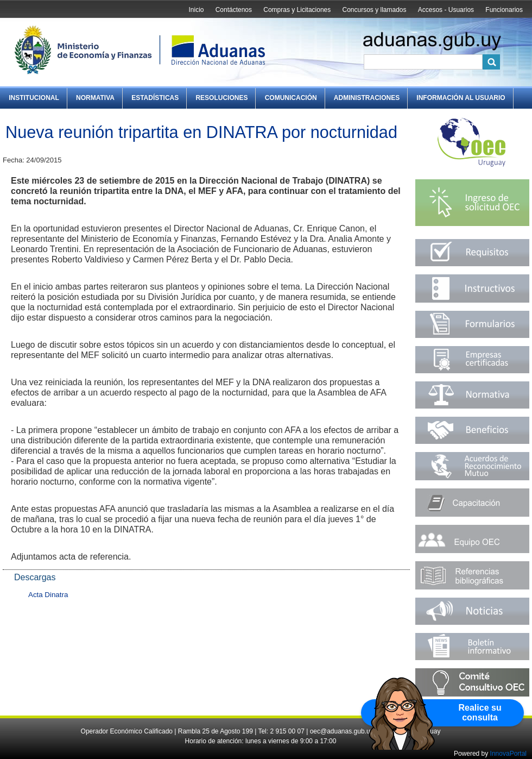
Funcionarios (504, 10)
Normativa (95, 98)
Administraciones (367, 98)
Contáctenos (234, 10)
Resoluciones (221, 98)
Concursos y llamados (374, 10)
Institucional (34, 98)
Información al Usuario (461, 98)
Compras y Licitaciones (297, 10)
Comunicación (291, 98)
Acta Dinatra (48, 595)
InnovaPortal (508, 754)
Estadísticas (155, 98)
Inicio (196, 10)
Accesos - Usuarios (446, 10)
